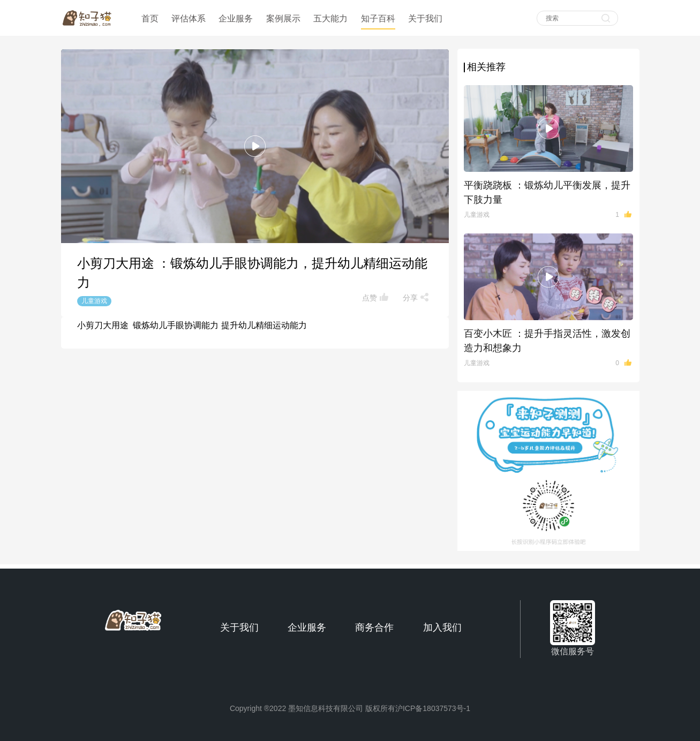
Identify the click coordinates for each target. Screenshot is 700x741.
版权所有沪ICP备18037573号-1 (418, 708)
